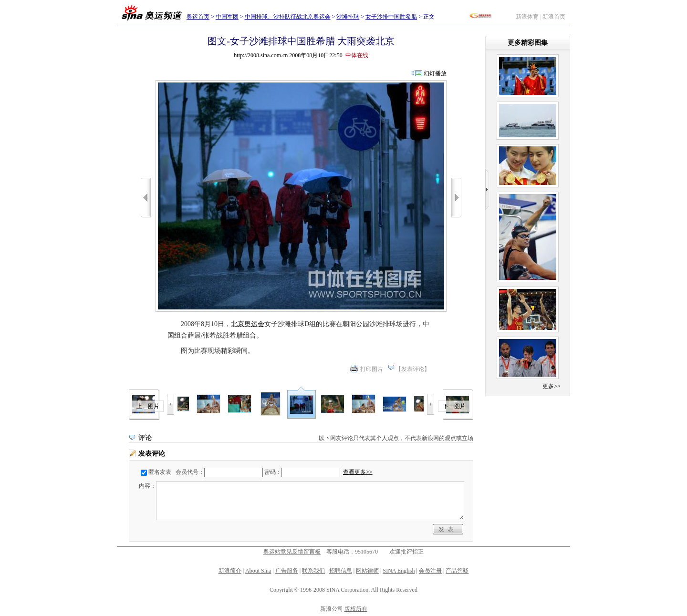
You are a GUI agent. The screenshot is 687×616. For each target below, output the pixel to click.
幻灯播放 (435, 73)
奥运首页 (198, 17)
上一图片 (148, 406)
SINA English (399, 571)
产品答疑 (457, 571)
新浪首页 (554, 17)
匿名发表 (160, 472)
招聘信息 (341, 571)
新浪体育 (527, 17)
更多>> (552, 386)
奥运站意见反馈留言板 (292, 552)
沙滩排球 (348, 17)
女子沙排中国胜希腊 (391, 17)
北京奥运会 (248, 324)
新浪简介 (230, 571)
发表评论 (413, 369)
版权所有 (356, 609)
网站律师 (367, 571)
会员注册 (430, 571)
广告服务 (287, 571)
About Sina (258, 571)
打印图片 (372, 369)
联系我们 (313, 571)
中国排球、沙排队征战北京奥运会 (288, 17)
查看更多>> (358, 472)
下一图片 (454, 406)
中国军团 (227, 17)
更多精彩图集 (528, 43)
